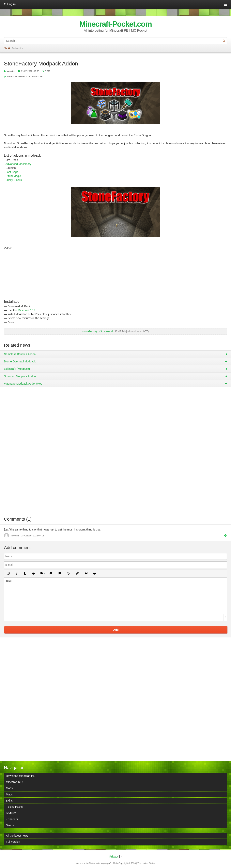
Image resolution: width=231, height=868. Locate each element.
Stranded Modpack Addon (20, 376)
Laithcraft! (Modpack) (17, 369)
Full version (18, 48)
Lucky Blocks (14, 180)
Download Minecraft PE (20, 776)
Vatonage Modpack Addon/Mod (23, 384)
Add (116, 630)
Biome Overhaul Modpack (20, 361)
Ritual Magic (13, 176)
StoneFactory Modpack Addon (41, 64)
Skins (9, 801)
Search (224, 41)
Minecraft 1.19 (27, 310)
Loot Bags (12, 172)
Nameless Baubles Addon (20, 354)
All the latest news (17, 836)
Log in (11, 4)
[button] (8, 573)
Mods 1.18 (24, 77)
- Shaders (12, 819)
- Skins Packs (14, 807)
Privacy (114, 857)
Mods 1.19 (12, 77)
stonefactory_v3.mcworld (98, 331)
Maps (9, 794)
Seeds (10, 825)
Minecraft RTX (15, 782)
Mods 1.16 (37, 77)
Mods (9, 788)
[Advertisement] (115, 455)
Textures (11, 813)
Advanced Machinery (18, 164)
